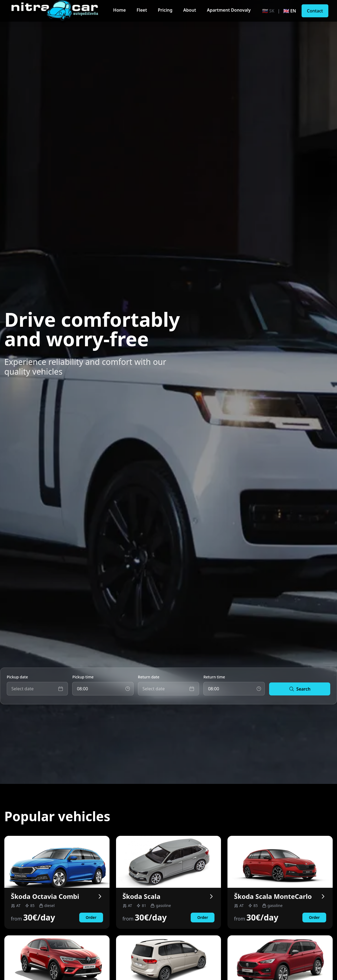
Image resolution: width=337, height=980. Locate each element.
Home (119, 10)
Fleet (142, 10)
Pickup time (83, 677)
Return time (214, 677)
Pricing (165, 10)
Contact (315, 11)
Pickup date (17, 677)
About (190, 10)
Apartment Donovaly (229, 10)
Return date (149, 677)
